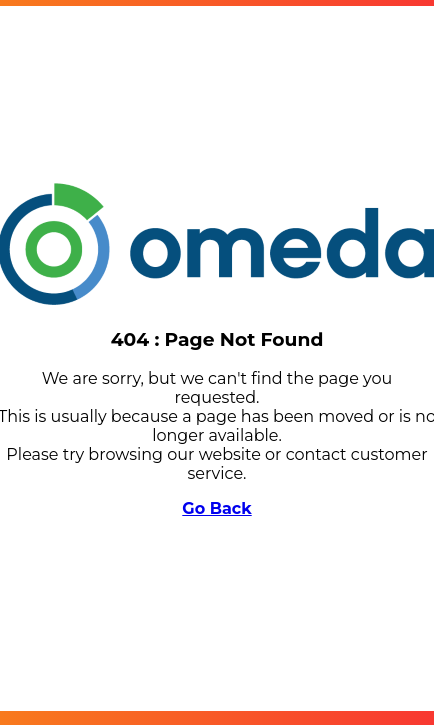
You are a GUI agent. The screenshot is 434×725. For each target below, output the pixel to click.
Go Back (216, 508)
